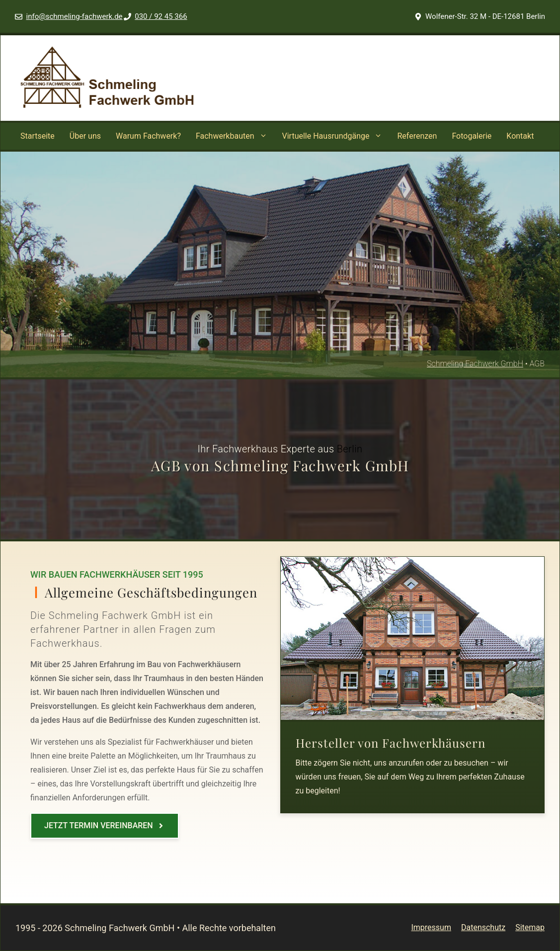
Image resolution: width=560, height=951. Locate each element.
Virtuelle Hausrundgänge (336, 136)
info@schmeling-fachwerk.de (75, 16)
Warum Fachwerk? (148, 136)
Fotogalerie (472, 136)
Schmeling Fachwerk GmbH (475, 364)
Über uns (85, 136)
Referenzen (417, 136)
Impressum (431, 927)
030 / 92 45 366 (161, 16)
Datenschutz (483, 927)
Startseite (38, 136)
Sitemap (530, 927)
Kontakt (520, 136)
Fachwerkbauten (235, 136)
